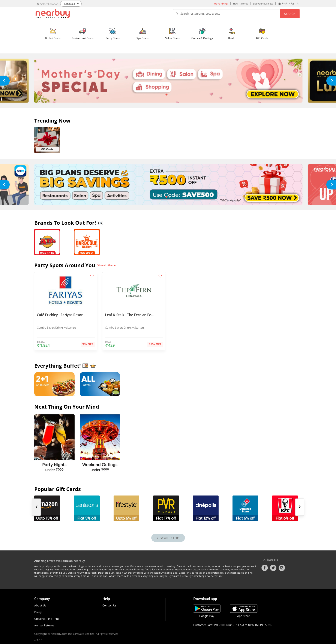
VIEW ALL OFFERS (168, 538)
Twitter (273, 568)
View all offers (106, 265)
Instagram (282, 568)
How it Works (241, 4)
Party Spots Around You (65, 265)
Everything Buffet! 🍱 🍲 (65, 366)
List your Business (263, 4)
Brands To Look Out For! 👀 (69, 223)
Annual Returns (44, 625)
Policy (38, 612)
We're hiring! (221, 4)
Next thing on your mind (67, 407)
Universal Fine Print (47, 619)
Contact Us (109, 605)
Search (290, 14)
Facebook (265, 568)
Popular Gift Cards (58, 489)
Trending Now (52, 120)
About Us (40, 605)
